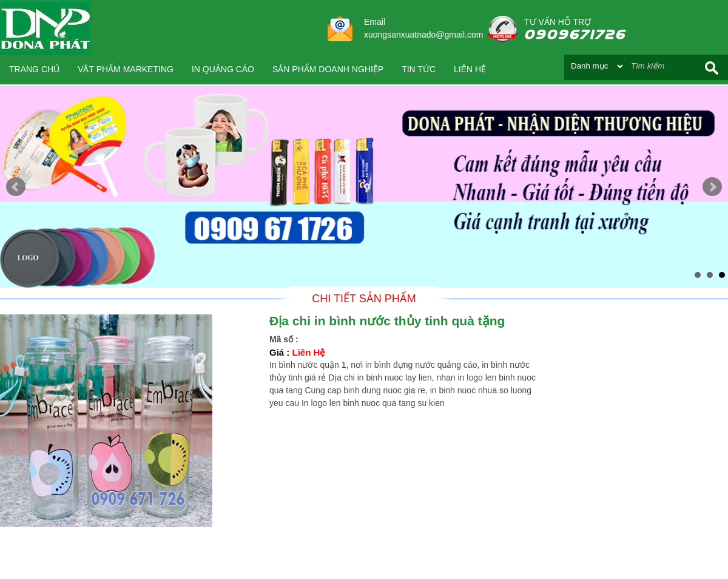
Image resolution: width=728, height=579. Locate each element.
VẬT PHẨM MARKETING (126, 69)
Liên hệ (470, 69)
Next (712, 187)
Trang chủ (34, 69)
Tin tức (419, 69)
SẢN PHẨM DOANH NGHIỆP (328, 69)
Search (712, 68)
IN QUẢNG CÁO (223, 69)
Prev (16, 187)
